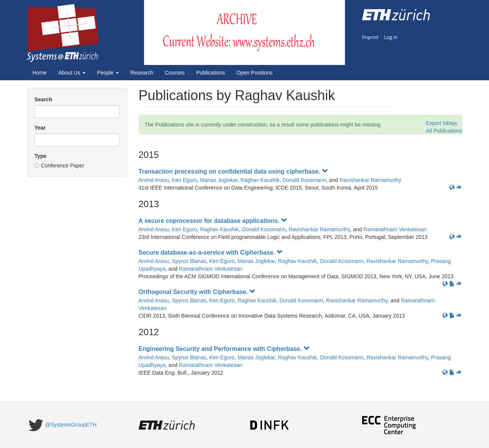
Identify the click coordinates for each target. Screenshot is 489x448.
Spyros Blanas (189, 261)
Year (40, 128)
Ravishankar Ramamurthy (371, 180)
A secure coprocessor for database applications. (213, 221)
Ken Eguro (185, 180)
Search (43, 99)
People (108, 73)
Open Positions (255, 73)
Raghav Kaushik (260, 180)
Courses (175, 73)
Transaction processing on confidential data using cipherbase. (233, 171)
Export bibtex (442, 123)
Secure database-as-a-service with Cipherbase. (211, 252)
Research (142, 73)
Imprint (370, 37)
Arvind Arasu (154, 180)
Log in (391, 37)
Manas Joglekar (219, 180)
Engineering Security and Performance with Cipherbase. (224, 349)
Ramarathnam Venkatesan (395, 229)
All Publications (444, 131)
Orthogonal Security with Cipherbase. (197, 292)
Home (40, 73)
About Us (72, 73)
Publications (210, 73)
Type (40, 156)
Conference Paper (59, 166)
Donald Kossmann (304, 180)
